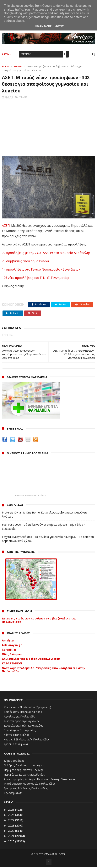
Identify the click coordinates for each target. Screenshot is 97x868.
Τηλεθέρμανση (13, 794)
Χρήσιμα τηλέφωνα (16, 745)
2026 (12, 811)
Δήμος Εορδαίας (14, 762)
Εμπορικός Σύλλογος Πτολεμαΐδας (26, 790)
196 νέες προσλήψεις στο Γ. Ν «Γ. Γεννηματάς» (36, 279)
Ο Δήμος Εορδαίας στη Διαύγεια (24, 767)
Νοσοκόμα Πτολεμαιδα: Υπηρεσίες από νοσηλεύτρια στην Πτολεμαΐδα (44, 671)
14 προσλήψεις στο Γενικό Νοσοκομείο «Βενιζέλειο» (41, 271)
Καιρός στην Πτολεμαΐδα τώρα (23, 713)
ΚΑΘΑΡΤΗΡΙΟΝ (12, 665)
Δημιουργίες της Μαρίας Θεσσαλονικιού (31, 660)
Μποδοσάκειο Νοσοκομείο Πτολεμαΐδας (30, 785)
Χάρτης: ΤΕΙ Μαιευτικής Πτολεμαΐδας (27, 741)
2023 (12, 827)
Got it (59, 26)
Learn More (43, 26)
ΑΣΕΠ (6, 227)
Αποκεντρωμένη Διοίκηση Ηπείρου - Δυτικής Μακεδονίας (40, 780)
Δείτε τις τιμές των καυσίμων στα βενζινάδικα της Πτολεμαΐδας (39, 621)
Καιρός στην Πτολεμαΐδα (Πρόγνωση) (27, 709)
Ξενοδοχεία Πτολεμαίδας (20, 731)
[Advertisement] (48, 128)
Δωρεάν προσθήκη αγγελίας (22, 722)
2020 (12, 842)
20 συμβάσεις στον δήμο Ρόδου (25, 262)
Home (5, 67)
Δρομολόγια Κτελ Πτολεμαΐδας (23, 727)
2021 (12, 837)
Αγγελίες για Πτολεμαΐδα (20, 718)
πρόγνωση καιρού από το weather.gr (31, 497)
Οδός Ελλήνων (12, 655)
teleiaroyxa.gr (12, 646)
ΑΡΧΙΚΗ (7, 55)
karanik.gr (9, 651)
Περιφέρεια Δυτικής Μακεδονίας (24, 776)
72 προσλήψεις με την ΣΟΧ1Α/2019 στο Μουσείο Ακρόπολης (46, 254)
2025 (12, 816)
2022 (12, 832)
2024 (12, 821)
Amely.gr (8, 642)
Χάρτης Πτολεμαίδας (16, 736)
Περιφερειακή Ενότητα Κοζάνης (24, 771)
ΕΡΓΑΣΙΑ (18, 67)
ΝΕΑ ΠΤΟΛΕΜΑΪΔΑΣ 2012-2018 (50, 855)
